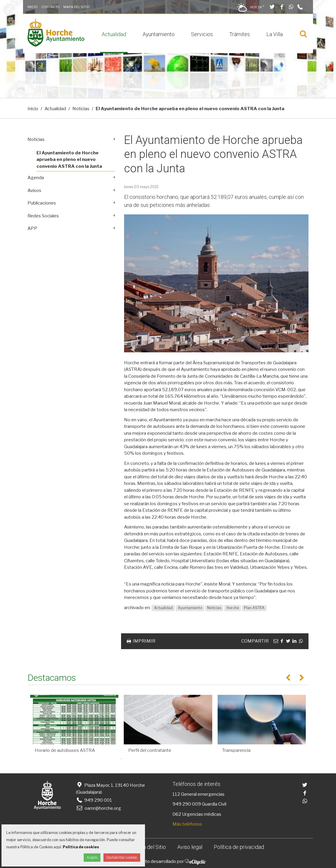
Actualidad (114, 34)
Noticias (81, 109)
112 (176, 794)
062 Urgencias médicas (197, 814)
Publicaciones (42, 203)
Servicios (202, 34)
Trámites (240, 34)
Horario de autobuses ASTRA (65, 750)
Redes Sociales (43, 216)
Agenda (36, 178)
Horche (233, 608)
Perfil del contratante (150, 750)
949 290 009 (187, 804)
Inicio (33, 7)
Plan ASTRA (254, 608)
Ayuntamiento (159, 34)
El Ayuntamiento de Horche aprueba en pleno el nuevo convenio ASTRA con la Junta (69, 160)
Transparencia (236, 750)
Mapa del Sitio (77, 7)
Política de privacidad (239, 847)
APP (32, 228)
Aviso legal (190, 847)
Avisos (34, 191)
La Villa (275, 34)
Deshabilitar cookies (122, 858)
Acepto (92, 858)
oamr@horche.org (98, 808)
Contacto (51, 7)
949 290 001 (94, 800)
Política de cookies (81, 847)
